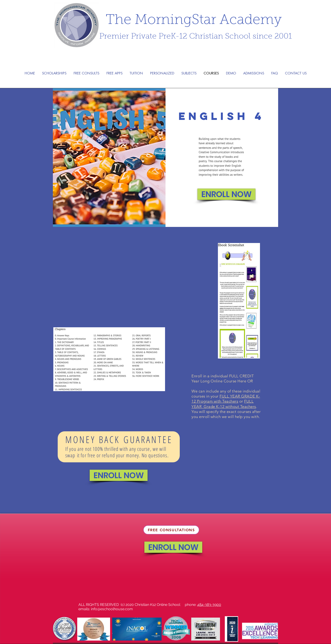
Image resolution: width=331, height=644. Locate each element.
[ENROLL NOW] (226, 194)
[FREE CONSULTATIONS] (171, 530)
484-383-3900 (209, 605)
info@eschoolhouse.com (112, 609)
